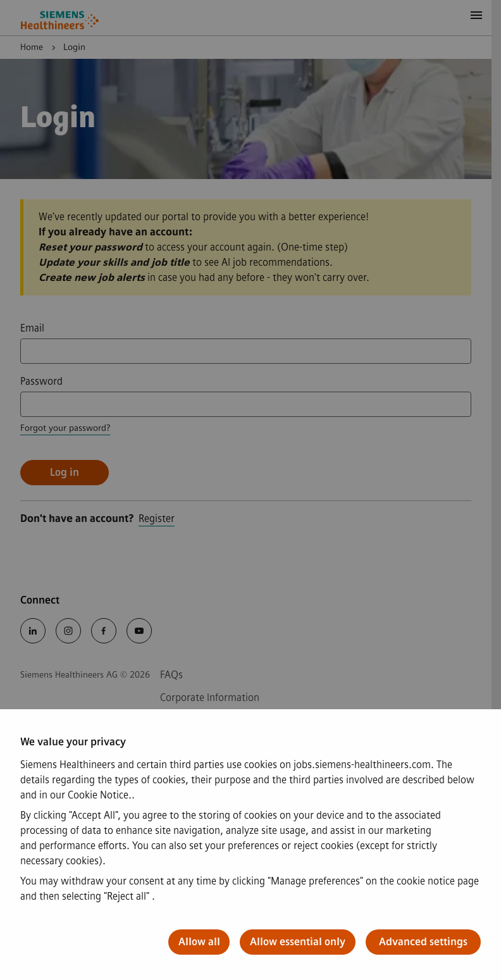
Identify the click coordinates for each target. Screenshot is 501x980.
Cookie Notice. (100, 795)
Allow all (199, 942)
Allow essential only (298, 942)
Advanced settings (423, 942)
